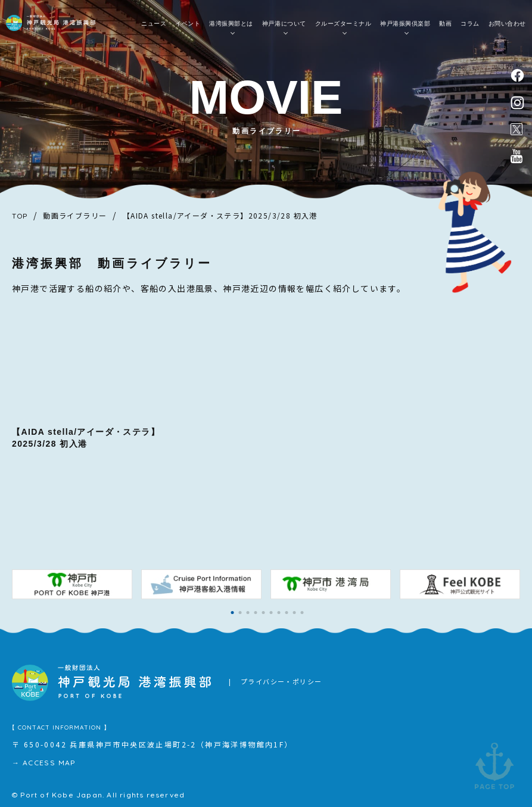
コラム (470, 24)
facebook (517, 75)
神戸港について (284, 24)
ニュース (154, 24)
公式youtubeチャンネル (517, 156)
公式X (517, 129)
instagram (517, 103)
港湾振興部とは (231, 24)
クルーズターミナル (343, 24)
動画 (445, 24)
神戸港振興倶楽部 (405, 24)
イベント (188, 24)
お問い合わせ (507, 24)
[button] (233, 613)
